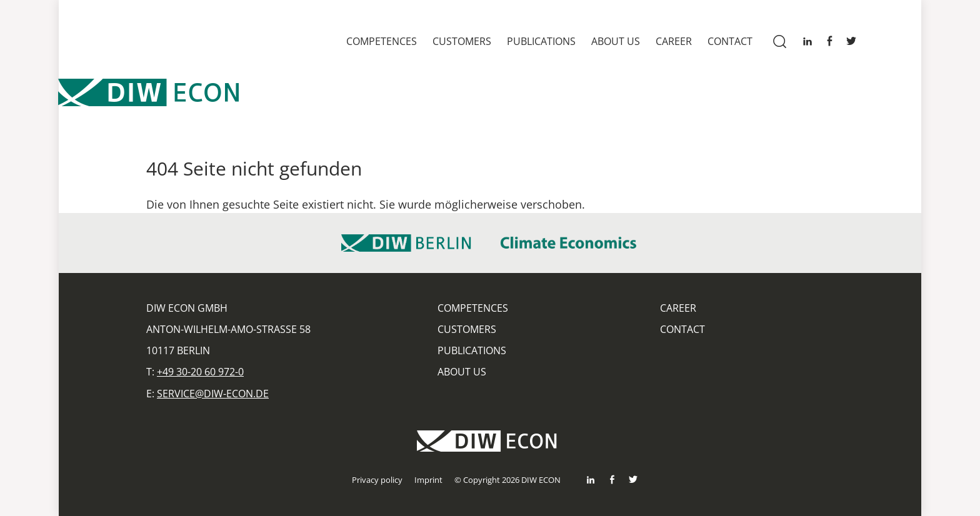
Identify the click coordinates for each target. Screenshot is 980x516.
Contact (730, 41)
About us (616, 41)
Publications (541, 41)
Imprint (428, 480)
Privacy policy (377, 480)
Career (674, 41)
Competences (382, 41)
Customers (462, 41)
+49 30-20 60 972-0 (200, 372)
